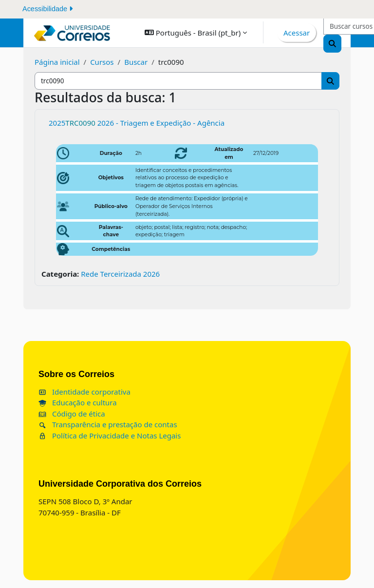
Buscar (136, 62)
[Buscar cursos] (178, 81)
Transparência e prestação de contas (108, 424)
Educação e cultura (78, 402)
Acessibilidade (47, 9)
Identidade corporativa (84, 392)
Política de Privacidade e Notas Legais (110, 436)
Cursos (102, 62)
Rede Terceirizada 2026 (120, 274)
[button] (196, 33)
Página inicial (57, 62)
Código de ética (72, 414)
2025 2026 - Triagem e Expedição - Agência (137, 123)
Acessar (297, 33)
